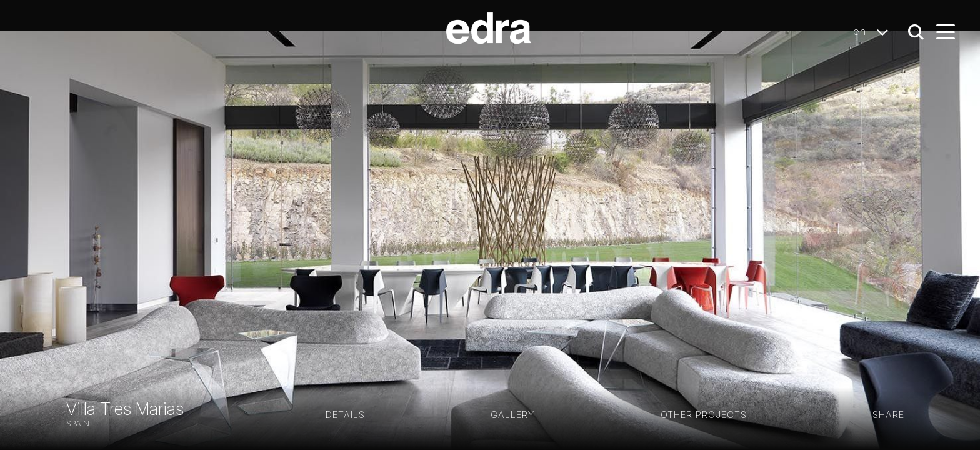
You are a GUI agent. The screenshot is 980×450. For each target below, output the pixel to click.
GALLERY (512, 415)
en (874, 32)
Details (345, 415)
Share (888, 415)
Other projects (704, 415)
